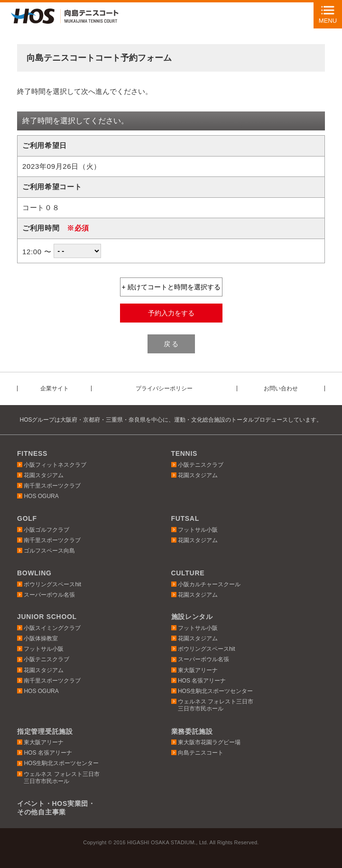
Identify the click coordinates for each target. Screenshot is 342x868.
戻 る (171, 344)
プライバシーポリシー (164, 388)
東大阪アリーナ (198, 670)
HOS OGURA (41, 496)
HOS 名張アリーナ (202, 681)
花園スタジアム (44, 475)
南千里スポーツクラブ (52, 486)
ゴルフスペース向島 (49, 551)
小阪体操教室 (41, 638)
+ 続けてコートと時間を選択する (171, 287)
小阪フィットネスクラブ (55, 465)
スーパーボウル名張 (49, 595)
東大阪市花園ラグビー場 (209, 742)
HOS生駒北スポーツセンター (215, 691)
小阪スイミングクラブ (52, 628)
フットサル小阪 (198, 530)
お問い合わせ (281, 388)
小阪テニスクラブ (201, 465)
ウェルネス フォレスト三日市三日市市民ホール (216, 705)
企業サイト (55, 388)
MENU (328, 21)
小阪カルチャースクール (209, 584)
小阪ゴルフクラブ (46, 530)
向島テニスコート (201, 753)
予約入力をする (171, 313)
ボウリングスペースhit (52, 584)
